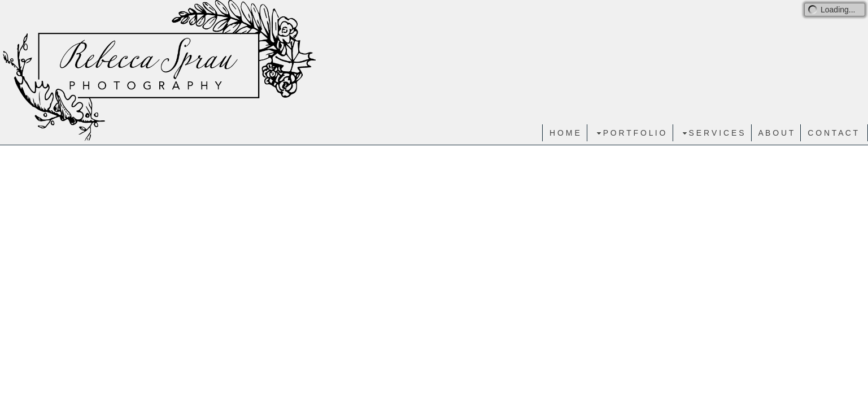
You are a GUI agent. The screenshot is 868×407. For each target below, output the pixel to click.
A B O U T (776, 133)
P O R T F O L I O (630, 133)
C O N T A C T (833, 133)
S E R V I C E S (712, 133)
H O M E (565, 133)
